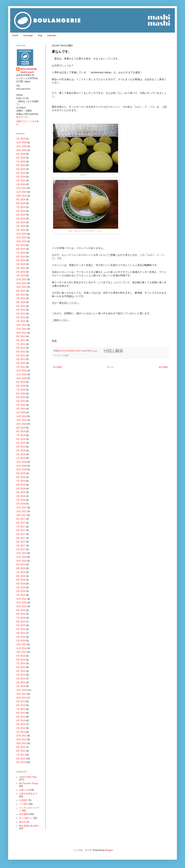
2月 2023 (21, 272)
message (28, 35)
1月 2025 (21, 184)
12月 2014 (21, 644)
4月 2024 (21, 219)
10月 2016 (21, 561)
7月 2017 (21, 527)
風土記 (22, 822)
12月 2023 (21, 234)
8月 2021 (21, 340)
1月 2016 (21, 595)
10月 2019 (21, 424)
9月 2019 (21, 428)
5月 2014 (21, 671)
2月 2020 (21, 409)
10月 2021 (21, 333)
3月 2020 (21, 405)
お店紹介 (24, 800)
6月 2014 (21, 667)
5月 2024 (21, 215)
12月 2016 (21, 553)
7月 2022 (21, 298)
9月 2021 (21, 336)
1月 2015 (21, 641)
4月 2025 (21, 173)
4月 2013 (21, 720)
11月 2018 (21, 466)
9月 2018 (21, 473)
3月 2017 (21, 542)
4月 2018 (21, 492)
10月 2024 (21, 196)
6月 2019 (21, 439)
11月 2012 (21, 739)
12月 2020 (21, 371)
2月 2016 (21, 591)
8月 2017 (21, 523)
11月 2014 (21, 648)
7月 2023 (21, 253)
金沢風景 (24, 814)
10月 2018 (21, 469)
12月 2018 (21, 462)
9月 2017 (21, 519)
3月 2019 (21, 450)
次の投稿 (57, 367)
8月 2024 (21, 203)
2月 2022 (21, 317)
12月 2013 (21, 690)
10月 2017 (21, 515)
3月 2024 (21, 222)
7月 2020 (21, 390)
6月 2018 (21, 485)
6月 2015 (21, 622)
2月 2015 (21, 637)
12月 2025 (21, 142)
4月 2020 (21, 401)
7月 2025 (21, 162)
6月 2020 (21, 394)
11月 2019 (21, 420)
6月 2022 (21, 302)
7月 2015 (21, 618)
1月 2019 (21, 458)
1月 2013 (21, 732)
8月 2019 (21, 431)
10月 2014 (21, 652)
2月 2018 (21, 500)
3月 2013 (21, 724)
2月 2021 (21, 363)
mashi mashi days (28, 777)
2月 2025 (21, 180)
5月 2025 (21, 169)
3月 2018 (21, 496)
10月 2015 (21, 606)
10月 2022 (21, 287)
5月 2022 (21, 306)
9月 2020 (21, 382)
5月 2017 (21, 534)
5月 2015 (21, 625)
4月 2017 (21, 538)
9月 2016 (21, 564)
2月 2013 (21, 728)
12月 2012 (21, 736)
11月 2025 (21, 146)
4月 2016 (21, 584)
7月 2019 (21, 435)
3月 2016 (21, 587)
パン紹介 (65, 355)
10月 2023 (21, 241)
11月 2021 (21, 329)
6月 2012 (21, 759)
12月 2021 (21, 325)
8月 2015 (21, 614)
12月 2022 (21, 279)
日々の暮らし (26, 818)
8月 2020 (21, 386)
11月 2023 (21, 237)
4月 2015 (21, 629)
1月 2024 (21, 230)
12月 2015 (21, 599)
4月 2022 (21, 310)
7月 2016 (21, 572)
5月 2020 (21, 397)
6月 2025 (21, 165)
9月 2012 (21, 747)
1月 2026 (21, 139)
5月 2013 (21, 717)
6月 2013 (21, 713)
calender (52, 35)
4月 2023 (21, 264)
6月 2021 (21, 348)
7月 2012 (21, 755)
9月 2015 (21, 610)
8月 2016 (21, 568)
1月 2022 (21, 321)
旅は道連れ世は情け (29, 826)
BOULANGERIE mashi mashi (74, 351)
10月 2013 (21, 698)
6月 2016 (21, 576)
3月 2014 (21, 679)
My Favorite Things (29, 783)
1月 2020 (21, 412)
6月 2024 (21, 211)
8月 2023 (21, 249)
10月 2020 (21, 378)
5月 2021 (21, 352)
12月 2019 (21, 416)
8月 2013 (21, 705)
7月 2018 (21, 481)
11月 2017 (21, 511)
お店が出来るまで (28, 794)
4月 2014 (21, 675)
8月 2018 (21, 477)
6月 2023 (21, 257)
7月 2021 (21, 344)
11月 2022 (21, 283)
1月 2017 (21, 549)
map (40, 35)
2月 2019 (21, 454)
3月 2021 (21, 359)
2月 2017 (21, 546)
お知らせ (24, 790)
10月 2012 (21, 743)
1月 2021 (21, 367)
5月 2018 (21, 489)
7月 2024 (21, 207)
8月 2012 (21, 751)
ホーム (110, 367)
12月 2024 (21, 188)
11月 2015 (21, 602)
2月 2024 (21, 226)
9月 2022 (21, 291)
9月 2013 (21, 701)
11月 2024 (21, 192)
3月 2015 (21, 633)
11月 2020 (21, 374)
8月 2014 (21, 660)
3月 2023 (21, 268)
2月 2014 (21, 682)
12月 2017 (21, 507)
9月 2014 (21, 656)
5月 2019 (21, 443)
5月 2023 (21, 260)
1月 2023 (21, 275)
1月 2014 (21, 686)
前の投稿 (163, 367)
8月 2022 (21, 295)
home (15, 35)
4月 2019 (21, 447)
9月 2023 (21, 245)
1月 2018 (21, 504)
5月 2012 (21, 762)
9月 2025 (21, 154)
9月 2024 (21, 199)
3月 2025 (21, 177)
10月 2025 (21, 150)
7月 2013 (21, 709)
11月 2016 (21, 557)
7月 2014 (21, 663)
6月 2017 (21, 530)
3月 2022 (21, 314)
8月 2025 (21, 158)
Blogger (109, 850)
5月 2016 (21, 580)
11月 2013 (21, 694)
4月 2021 (21, 355)
